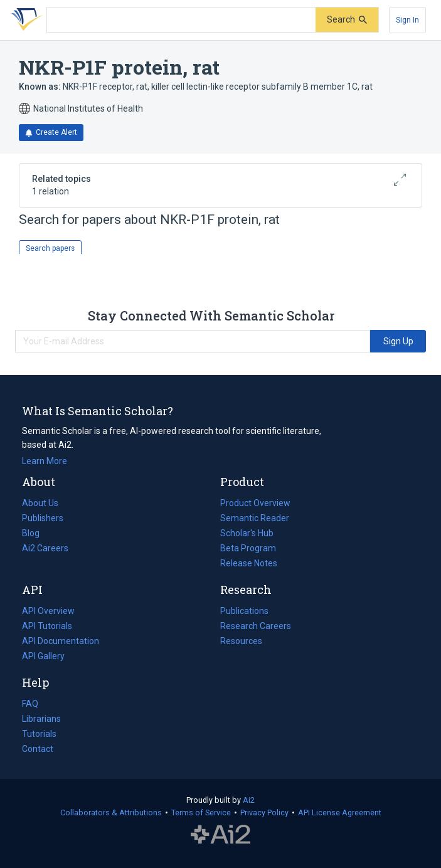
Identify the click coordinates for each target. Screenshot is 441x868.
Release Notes (249, 563)
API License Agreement (340, 812)
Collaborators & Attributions (111, 812)
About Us (40, 503)
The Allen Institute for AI (220, 835)
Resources (241, 641)
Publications (244, 611)
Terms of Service (201, 812)
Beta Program (248, 548)
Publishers (43, 518)
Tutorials (39, 734)
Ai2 (249, 800)
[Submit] (347, 20)
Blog (36, 533)
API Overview (48, 611)
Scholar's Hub (247, 533)
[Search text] (181, 20)
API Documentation (61, 641)
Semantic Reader (255, 518)
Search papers (50, 248)
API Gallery (43, 656)
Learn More (45, 461)
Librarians (41, 719)
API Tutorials (47, 626)
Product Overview (255, 503)
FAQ (30, 704)
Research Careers (256, 626)
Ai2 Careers (45, 548)
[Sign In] (407, 20)
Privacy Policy (264, 812)
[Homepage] (24, 20)
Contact (38, 749)
